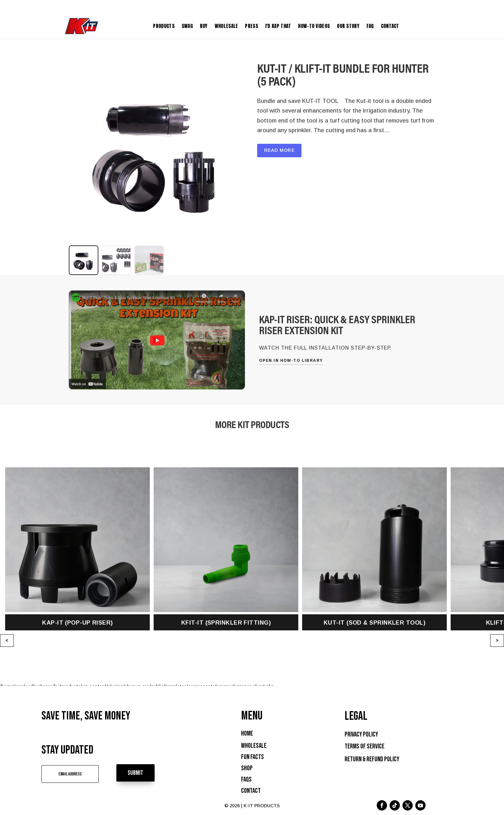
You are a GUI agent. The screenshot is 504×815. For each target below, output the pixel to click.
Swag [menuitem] (187, 26)
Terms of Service (364, 746)
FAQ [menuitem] (370, 26)
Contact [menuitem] (390, 26)
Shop (247, 768)
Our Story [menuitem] (348, 26)
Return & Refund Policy (372, 759)
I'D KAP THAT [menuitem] (278, 26)
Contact (251, 791)
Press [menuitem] (252, 26)
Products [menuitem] (164, 26)
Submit (140, 773)
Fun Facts (252, 757)
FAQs (246, 779)
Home (247, 733)
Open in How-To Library (291, 361)
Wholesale (254, 746)
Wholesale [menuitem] (226, 26)
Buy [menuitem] (204, 26)
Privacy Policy (361, 734)
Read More (279, 150)
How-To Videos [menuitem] (314, 26)
